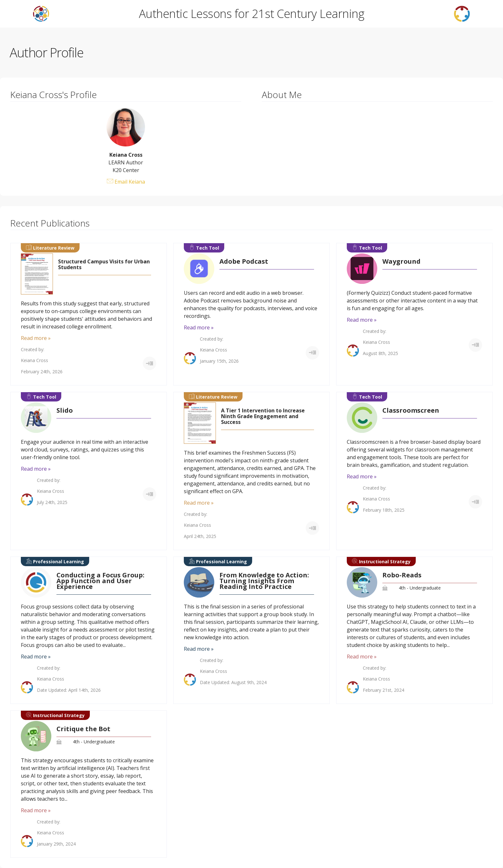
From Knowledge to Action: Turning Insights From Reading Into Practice (264, 581)
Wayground (401, 261)
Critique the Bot (83, 729)
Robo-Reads (402, 575)
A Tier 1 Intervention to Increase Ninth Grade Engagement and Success (263, 416)
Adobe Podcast (244, 261)
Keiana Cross (34, 360)
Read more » (36, 338)
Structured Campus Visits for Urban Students (104, 264)
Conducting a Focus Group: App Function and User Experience (100, 581)
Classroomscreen (411, 410)
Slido (65, 410)
